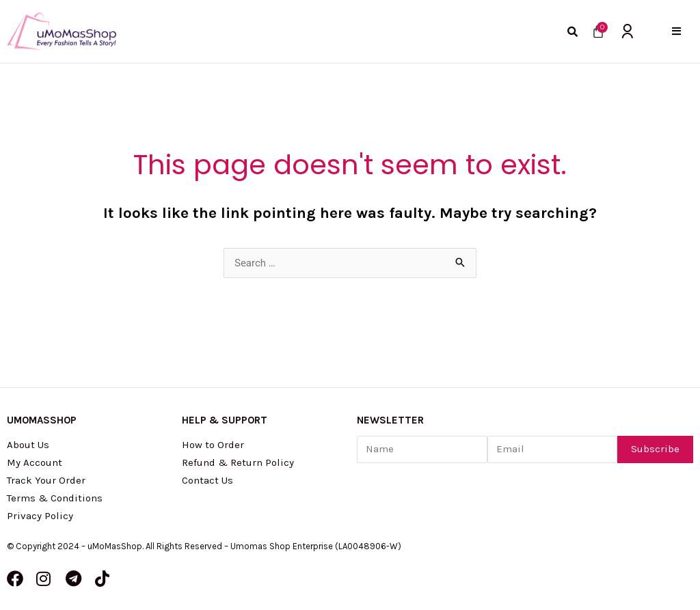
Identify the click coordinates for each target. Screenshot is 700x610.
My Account (35, 462)
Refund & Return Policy (238, 462)
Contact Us (207, 480)
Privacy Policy (40, 516)
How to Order (213, 445)
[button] (676, 31)
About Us (28, 445)
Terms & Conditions (55, 498)
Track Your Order (46, 480)
